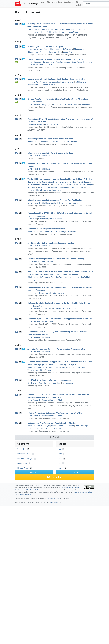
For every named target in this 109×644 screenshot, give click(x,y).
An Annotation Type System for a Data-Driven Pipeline (52, 423)
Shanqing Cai (33, 82)
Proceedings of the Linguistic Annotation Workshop (48, 418)
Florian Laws (47, 309)
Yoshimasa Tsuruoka (36, 429)
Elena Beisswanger (44, 190)
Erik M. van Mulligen (85, 185)
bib (20, 24)
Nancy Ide (31, 142)
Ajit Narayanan (81, 82)
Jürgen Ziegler (72, 203)
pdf (17, 24)
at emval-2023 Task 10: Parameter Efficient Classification (55, 59)
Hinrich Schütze (69, 309)
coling (61, 468)
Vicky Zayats (47, 105)
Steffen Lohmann (58, 203)
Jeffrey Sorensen (34, 62)
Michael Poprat (74, 367)
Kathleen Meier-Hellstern (56, 32)
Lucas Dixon (73, 32)
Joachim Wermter (44, 370)
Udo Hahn (46, 156)
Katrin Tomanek (47, 29)
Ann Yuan (44, 52)
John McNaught (82, 426)
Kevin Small (43, 219)
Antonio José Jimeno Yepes (64, 185)
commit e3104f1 (55, 502)
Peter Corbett (64, 187)
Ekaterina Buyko (77, 187)
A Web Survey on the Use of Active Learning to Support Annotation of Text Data (60, 319)
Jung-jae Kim (71, 277)
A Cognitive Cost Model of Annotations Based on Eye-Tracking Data (55, 200)
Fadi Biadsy (85, 105)
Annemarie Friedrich (36, 124)
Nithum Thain (77, 29)
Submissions (69, 2)
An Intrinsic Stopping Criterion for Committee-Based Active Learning (56, 259)
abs (24, 24)
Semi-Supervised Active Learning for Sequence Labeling (51, 243)
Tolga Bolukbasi (55, 52)
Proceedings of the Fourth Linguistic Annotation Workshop (51, 234)
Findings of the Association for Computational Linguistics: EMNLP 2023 (57, 55)
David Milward (52, 187)
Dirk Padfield (58, 105)
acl (60, 463)
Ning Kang (32, 187)
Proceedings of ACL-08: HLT (39, 386)
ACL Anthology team (53, 498)
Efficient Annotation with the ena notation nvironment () (55, 413)
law (60, 449)
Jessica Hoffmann (62, 29)
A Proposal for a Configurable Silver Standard (46, 229)
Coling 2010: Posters (36, 159)
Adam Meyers (43, 142)
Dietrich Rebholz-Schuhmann (39, 185)
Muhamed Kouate (81, 49)
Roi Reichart (32, 383)
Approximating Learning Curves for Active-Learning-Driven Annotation (56, 349)
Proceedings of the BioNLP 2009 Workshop (45, 283)
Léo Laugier (49, 65)
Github (79, 4)
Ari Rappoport (68, 383)
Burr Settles (32, 219)
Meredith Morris (34, 85)
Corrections (57, 2)
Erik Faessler (73, 232)
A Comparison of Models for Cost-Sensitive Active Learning (52, 153)
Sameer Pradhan (56, 142)
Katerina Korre (48, 62)
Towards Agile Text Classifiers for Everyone (45, 46)
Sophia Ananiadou (53, 429)
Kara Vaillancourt (72, 105)
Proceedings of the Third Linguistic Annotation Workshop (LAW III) (54, 340)
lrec (60, 454)
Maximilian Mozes (35, 49)
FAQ (49, 2)
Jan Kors (41, 187)
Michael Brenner (48, 85)
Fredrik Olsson (33, 262)
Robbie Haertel (45, 293)
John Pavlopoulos (63, 62)
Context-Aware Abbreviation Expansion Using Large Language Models (56, 79)
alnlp (61, 459)
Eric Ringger (32, 293)
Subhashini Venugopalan (50, 82)
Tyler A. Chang (33, 29)
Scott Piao (70, 426)
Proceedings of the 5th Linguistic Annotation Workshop (50, 139)
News (43, 2)
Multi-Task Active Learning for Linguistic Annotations (49, 380)
